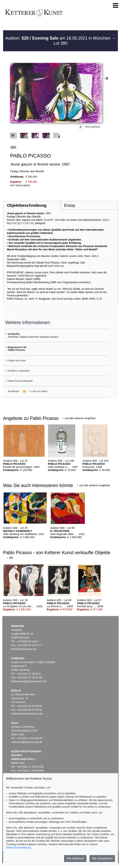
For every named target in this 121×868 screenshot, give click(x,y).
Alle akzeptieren (102, 858)
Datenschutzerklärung (18, 848)
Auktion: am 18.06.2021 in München (58, 38)
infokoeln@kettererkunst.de (27, 742)
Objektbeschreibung (27, 205)
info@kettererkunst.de (24, 649)
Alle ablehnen (75, 858)
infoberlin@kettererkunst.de (27, 714)
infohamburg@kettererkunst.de (29, 681)
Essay (70, 205)
